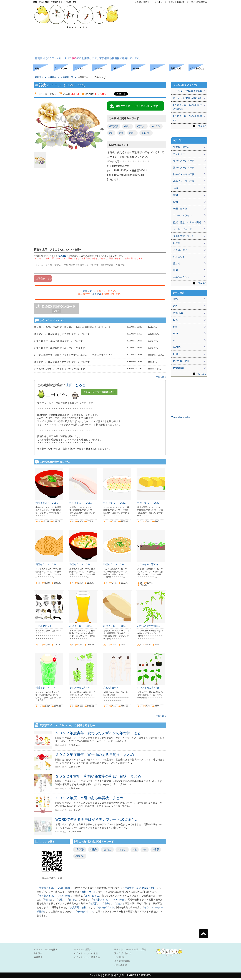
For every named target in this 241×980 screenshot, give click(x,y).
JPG (175, 299)
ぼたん (73, 901)
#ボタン (156, 126)
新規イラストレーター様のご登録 (130, 951)
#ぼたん (141, 126)
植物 (175, 195)
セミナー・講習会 (83, 951)
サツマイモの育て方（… (150, 566)
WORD (177, 347)
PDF (175, 333)
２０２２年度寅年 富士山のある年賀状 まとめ (95, 756)
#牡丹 (127, 126)
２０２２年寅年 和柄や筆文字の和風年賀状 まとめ (98, 778)
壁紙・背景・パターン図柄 (187, 222)
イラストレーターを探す (46, 951)
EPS (175, 320)
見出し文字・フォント (185, 236)
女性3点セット (111, 689)
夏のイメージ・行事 (184, 168)
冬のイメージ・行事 (184, 181)
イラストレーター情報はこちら (99, 393)
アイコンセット (181, 250)
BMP (176, 327)
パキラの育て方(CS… (149, 628)
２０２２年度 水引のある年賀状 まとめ (89, 799)
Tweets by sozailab (181, 417)
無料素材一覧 (67, 77)
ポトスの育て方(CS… (81, 689)
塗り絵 (177, 263)
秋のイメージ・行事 (184, 174)
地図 (175, 270)
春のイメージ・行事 (184, 161)
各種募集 (38, 959)
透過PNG (178, 313)
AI (174, 340)
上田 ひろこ (76, 387)
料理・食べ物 (180, 209)
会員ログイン (183, 2)
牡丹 (60, 901)
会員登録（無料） (142, 2)
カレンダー (179, 154)
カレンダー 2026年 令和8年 (187, 91)
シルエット (179, 257)
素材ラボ (39, 77)
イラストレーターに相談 (86, 955)
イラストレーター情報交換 (87, 959)
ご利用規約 (120, 959)
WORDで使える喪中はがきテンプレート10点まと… (97, 821)
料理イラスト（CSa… (47, 504)
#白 (121, 133)
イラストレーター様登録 (164, 2)
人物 (175, 188)
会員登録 (62, 256)
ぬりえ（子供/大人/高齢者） (188, 98)
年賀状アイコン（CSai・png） (55, 889)
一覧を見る (161, 378)
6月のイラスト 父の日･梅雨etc (188, 118)
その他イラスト (106, 909)
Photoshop (179, 368)
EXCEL (177, 354)
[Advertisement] (156, 31)
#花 (111, 133)
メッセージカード (182, 229)
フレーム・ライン (182, 215)
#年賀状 (114, 126)
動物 (175, 202)
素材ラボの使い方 (199, 2)
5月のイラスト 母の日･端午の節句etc (188, 107)
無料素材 (52, 77)
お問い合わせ (121, 967)
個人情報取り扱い (123, 963)
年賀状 (47, 901)
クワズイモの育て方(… (149, 689)
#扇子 (132, 133)
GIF (175, 306)
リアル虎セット (44, 628)
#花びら (146, 133)
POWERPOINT (181, 361)
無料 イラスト (89, 893)
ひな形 (177, 243)
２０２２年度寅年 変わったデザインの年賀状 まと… (100, 735)
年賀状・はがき (181, 147)
